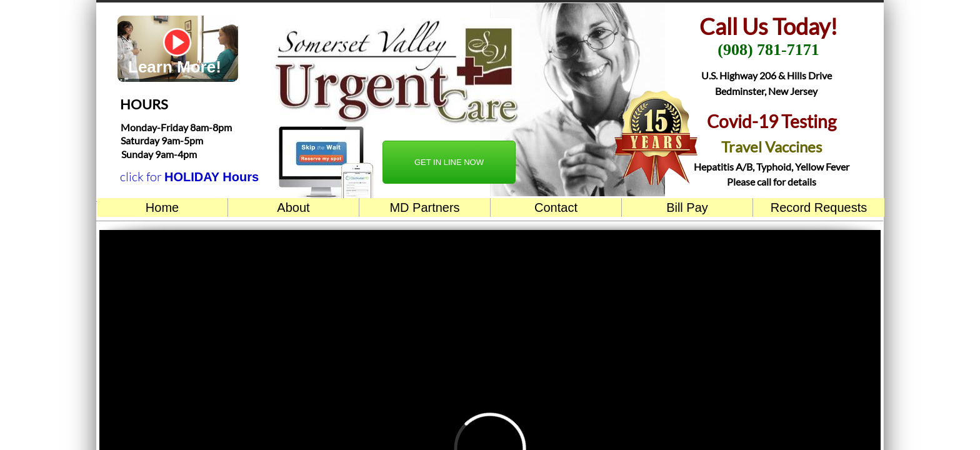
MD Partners (424, 207)
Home (162, 207)
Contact (556, 207)
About (293, 207)
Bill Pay (687, 207)
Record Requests (819, 207)
